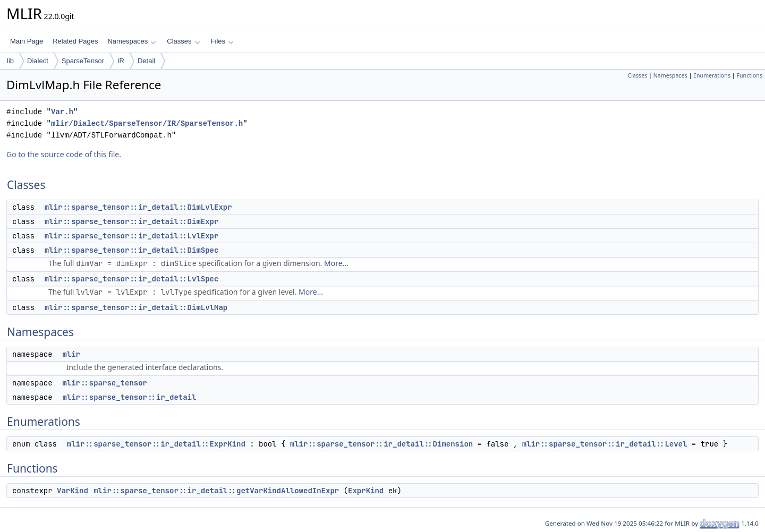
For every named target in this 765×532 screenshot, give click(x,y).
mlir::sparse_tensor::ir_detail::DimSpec (132, 250)
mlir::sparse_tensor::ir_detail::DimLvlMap (136, 307)
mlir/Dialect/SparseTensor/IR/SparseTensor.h (147, 123)
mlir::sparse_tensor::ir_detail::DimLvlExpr (138, 207)
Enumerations (712, 75)
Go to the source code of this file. (64, 154)
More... (336, 263)
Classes (183, 41)
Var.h (62, 112)
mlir (71, 354)
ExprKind (366, 491)
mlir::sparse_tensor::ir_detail (129, 397)
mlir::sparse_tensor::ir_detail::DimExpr (132, 221)
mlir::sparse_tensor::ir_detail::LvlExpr (132, 236)
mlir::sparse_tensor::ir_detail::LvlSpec (132, 279)
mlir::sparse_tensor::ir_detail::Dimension (381, 444)
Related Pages (75, 41)
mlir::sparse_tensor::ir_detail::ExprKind (156, 444)
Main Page (27, 41)
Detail (146, 61)
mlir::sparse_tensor (105, 383)
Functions (749, 75)
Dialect (38, 61)
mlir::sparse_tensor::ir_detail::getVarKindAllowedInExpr (216, 491)
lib (10, 61)
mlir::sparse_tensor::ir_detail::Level (605, 444)
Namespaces (131, 41)
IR (121, 61)
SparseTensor (83, 61)
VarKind (73, 491)
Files (222, 41)
